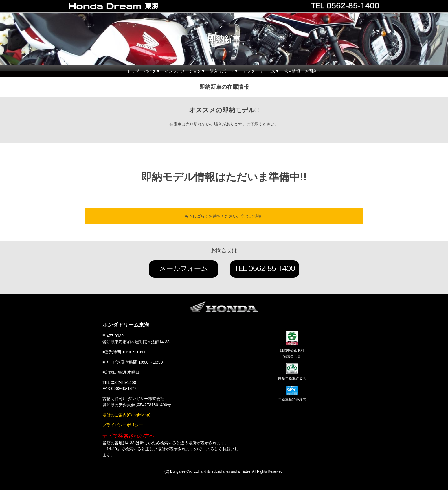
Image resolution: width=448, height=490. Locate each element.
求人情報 (292, 71)
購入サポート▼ (224, 71)
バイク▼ (152, 71)
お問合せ (313, 71)
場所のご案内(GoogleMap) (126, 415)
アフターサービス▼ (261, 71)
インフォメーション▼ (185, 71)
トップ (133, 71)
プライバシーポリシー (123, 425)
